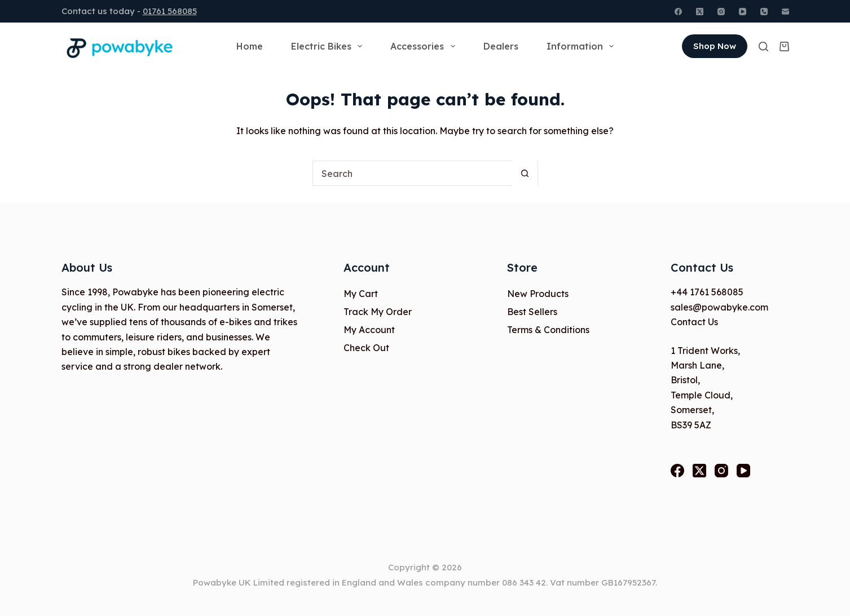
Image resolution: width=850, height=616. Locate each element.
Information (582, 46)
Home (250, 46)
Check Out (366, 348)
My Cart (361, 294)
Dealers (501, 46)
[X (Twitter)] (700, 12)
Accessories (425, 46)
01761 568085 (170, 11)
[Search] (763, 46)
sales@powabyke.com (719, 307)
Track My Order (378, 312)
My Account (369, 330)
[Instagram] (721, 12)
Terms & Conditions (548, 330)
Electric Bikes (329, 46)
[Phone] (764, 12)
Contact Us (694, 322)
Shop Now (715, 46)
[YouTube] (743, 12)
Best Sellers (532, 312)
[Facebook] (678, 12)
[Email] (785, 12)
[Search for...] (413, 173)
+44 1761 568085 (707, 292)
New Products (538, 294)
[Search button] (525, 173)
